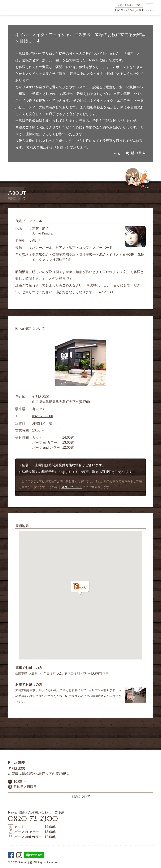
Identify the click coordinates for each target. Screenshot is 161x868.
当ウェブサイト (72, 487)
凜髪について (80, 796)
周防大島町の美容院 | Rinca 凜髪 (16, 7)
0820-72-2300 (129, 10)
